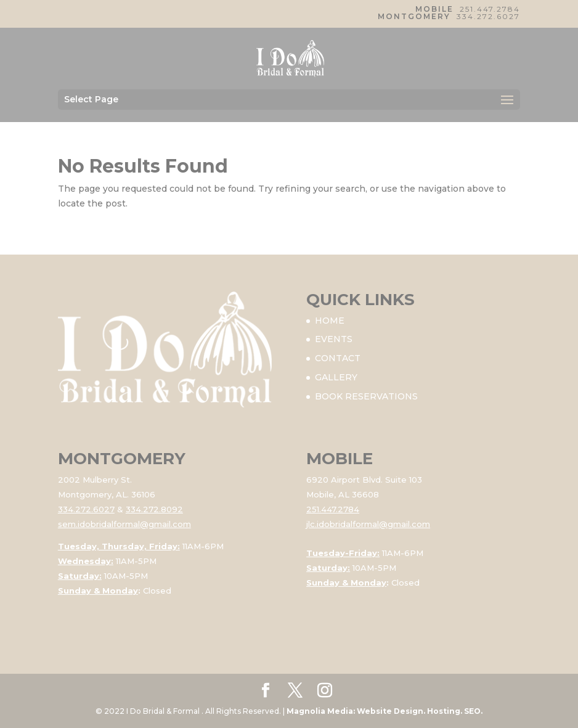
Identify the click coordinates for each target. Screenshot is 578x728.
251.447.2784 (490, 9)
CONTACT (338, 358)
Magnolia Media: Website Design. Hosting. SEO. (385, 711)
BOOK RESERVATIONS (366, 396)
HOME (330, 321)
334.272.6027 (488, 16)
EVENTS (334, 339)
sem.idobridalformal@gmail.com (124, 524)
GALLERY (336, 377)
